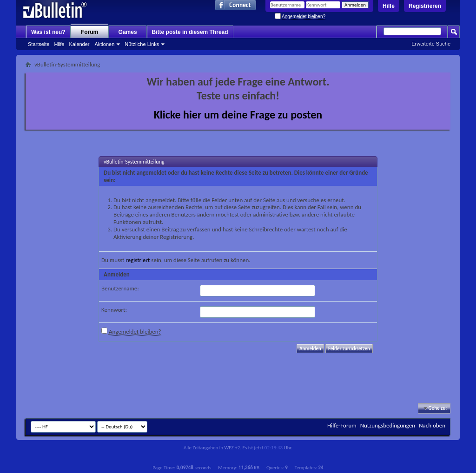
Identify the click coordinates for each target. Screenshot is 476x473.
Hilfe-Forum (342, 425)
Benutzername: (120, 288)
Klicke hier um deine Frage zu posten (238, 115)
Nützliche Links (142, 44)
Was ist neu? (48, 32)
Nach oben (432, 425)
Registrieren (425, 6)
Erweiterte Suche (431, 44)
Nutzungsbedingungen (388, 425)
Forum (89, 32)
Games (128, 32)
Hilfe (389, 6)
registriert (138, 260)
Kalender (79, 44)
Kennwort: (114, 310)
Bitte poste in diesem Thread (190, 32)
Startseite (39, 44)
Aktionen (105, 44)
